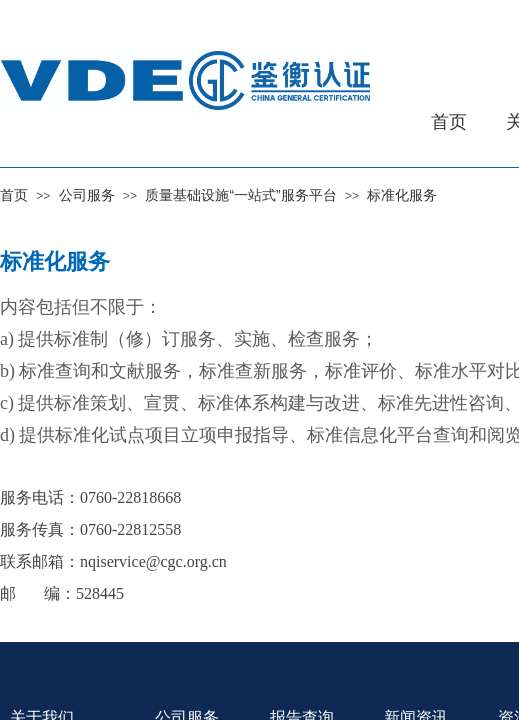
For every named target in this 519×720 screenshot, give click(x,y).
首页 (14, 195)
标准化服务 (402, 195)
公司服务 (87, 195)
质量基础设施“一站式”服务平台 (240, 195)
